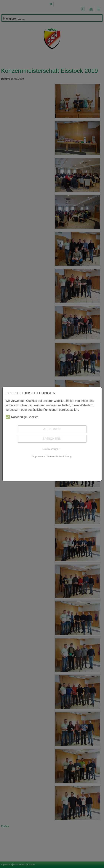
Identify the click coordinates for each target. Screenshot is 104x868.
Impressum (39, 456)
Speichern (52, 439)
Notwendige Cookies (22, 417)
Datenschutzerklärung (59, 456)
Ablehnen (52, 429)
